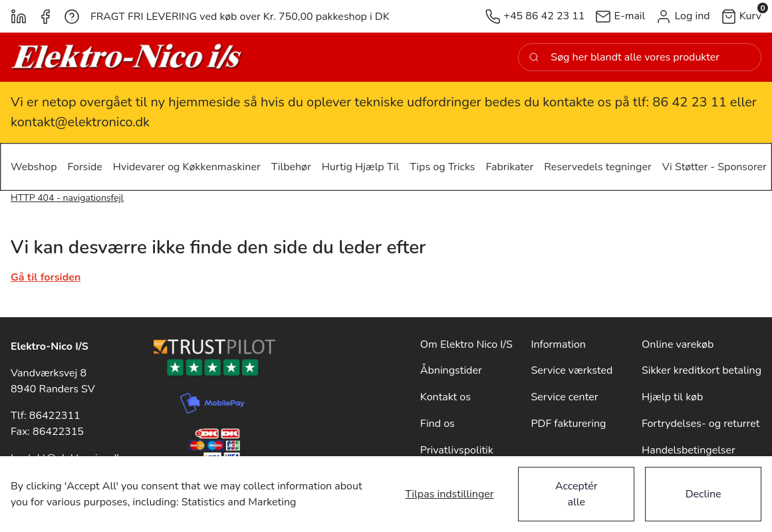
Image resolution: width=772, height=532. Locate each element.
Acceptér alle (577, 494)
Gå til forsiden (46, 277)
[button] (683, 16)
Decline (704, 494)
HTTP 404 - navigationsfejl (67, 198)
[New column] (127, 57)
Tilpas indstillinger (449, 494)
